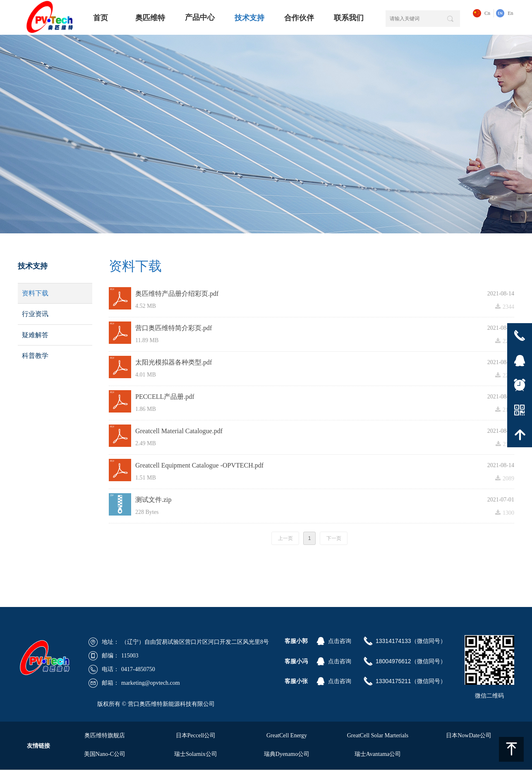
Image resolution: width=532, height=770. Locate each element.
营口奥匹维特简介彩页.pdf (174, 328)
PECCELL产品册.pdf (165, 397)
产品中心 (200, 17)
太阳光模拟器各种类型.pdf (174, 362)
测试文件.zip (153, 500)
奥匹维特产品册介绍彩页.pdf (177, 294)
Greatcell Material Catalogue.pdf (179, 431)
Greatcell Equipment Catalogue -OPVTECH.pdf (199, 465)
